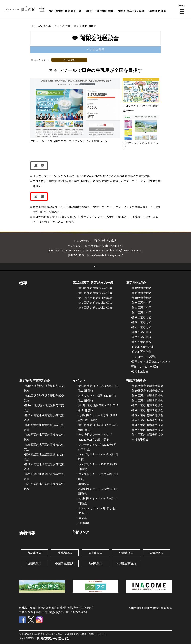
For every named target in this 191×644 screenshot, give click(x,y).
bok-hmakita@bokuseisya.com (124, 250)
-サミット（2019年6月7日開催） (98, 508)
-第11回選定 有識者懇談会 (147, 386)
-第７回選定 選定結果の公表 (95, 308)
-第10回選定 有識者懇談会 (147, 391)
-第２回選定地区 (141, 337)
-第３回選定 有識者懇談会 (147, 425)
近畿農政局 (34, 563)
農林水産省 (34, 553)
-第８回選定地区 (141, 308)
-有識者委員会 (140, 440)
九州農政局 (95, 563)
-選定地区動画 (140, 371)
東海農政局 (157, 553)
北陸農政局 (126, 553)
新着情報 (27, 533)
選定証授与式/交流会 (131, 11)
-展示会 (82, 518)
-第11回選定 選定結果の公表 (95, 288)
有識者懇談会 (158, 11)
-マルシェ (83, 513)
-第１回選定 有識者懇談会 (147, 435)
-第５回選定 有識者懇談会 (147, 415)
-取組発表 (83, 484)
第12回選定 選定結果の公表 (93, 283)
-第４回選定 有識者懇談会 (147, 420)
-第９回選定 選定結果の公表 (95, 298)
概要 (89, 11)
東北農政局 (65, 553)
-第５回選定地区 (141, 322)
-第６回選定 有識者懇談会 (147, 410)
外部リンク (81, 532)
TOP (33, 26)
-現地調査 (83, 523)
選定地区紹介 (105, 11)
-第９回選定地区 (141, 303)
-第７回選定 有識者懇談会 (147, 405)
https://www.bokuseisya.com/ (105, 255)
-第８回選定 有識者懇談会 (147, 401)
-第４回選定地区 (141, 327)
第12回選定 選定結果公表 (66, 11)
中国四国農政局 (65, 563)
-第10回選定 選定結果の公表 (95, 293)
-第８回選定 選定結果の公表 (95, 303)
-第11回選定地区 (141, 293)
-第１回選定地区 (141, 342)
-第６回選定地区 (141, 317)
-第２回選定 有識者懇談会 (147, 430)
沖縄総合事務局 (126, 563)
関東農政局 (95, 553)
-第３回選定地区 (141, 332)
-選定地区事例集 (141, 352)
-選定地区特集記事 (142, 347)
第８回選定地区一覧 (66, 26)
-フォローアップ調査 (144, 357)
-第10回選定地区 (141, 298)
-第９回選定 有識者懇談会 (147, 396)
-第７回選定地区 (141, 313)
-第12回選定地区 (141, 288)
